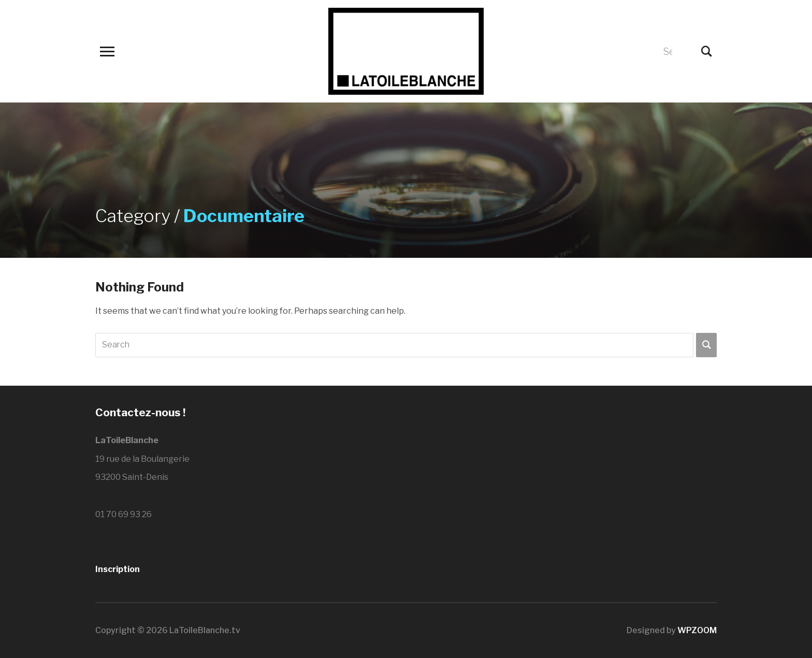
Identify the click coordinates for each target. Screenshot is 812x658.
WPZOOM (697, 630)
